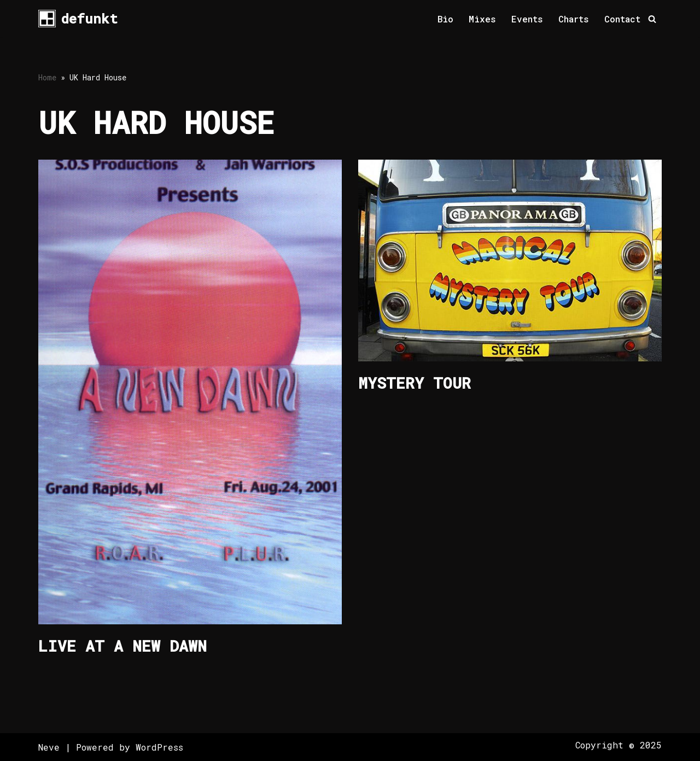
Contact (622, 19)
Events (527, 19)
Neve (49, 747)
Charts (574, 19)
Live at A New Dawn (122, 646)
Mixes (482, 19)
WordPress (159, 747)
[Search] (652, 19)
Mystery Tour (415, 383)
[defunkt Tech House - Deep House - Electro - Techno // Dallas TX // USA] (78, 19)
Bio (445, 19)
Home (47, 77)
